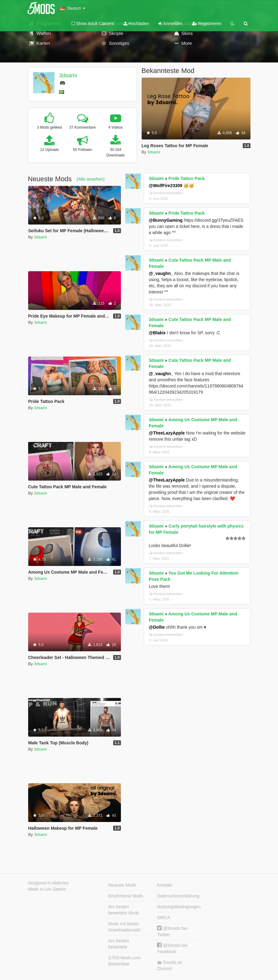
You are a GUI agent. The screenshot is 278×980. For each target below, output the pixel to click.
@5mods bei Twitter (172, 931)
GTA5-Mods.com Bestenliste (124, 961)
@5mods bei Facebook (172, 948)
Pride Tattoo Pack (187, 178)
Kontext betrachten (166, 193)
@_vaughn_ (161, 273)
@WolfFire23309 (165, 186)
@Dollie (157, 627)
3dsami (68, 75)
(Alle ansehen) (91, 179)
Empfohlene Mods (126, 896)
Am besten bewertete (119, 944)
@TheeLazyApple (167, 433)
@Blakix (157, 333)
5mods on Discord (169, 965)
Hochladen (136, 24)
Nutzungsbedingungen (178, 907)
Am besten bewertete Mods (124, 910)
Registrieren (207, 24)
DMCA (163, 918)
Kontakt (164, 885)
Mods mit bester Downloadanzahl (124, 927)
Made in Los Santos (47, 889)
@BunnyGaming (166, 220)
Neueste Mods (122, 885)
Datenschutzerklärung (178, 896)
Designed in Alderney (48, 883)
